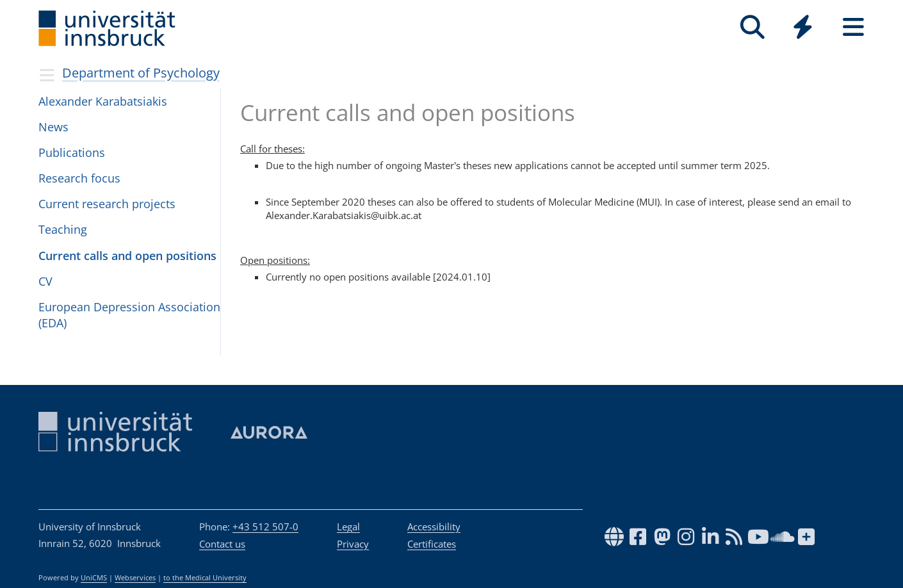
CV (45, 281)
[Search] (752, 27)
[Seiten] (853, 27)
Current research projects (107, 204)
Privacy (353, 544)
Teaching (63, 229)
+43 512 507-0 (265, 527)
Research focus (79, 178)
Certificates (432, 544)
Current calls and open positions (127, 256)
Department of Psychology (141, 73)
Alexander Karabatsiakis (103, 101)
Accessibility (434, 527)
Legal (348, 527)
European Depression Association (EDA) (129, 315)
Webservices (135, 578)
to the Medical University (205, 578)
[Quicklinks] (803, 27)
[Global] (803, 29)
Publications (72, 152)
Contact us (222, 544)
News (53, 127)
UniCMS (94, 578)
